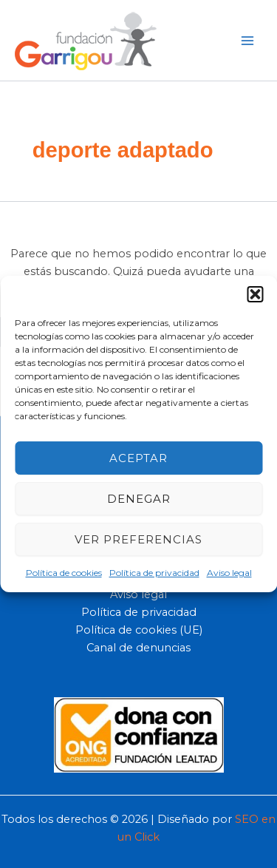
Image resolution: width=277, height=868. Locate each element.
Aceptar (138, 457)
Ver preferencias (138, 539)
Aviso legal (229, 573)
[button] (255, 294)
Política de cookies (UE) (139, 630)
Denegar (139, 498)
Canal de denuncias (138, 648)
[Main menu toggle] (247, 40)
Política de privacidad (154, 573)
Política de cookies (64, 573)
